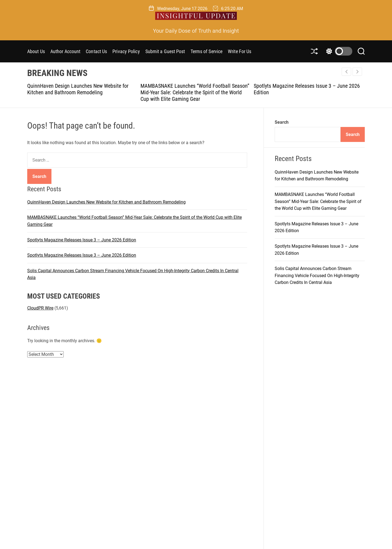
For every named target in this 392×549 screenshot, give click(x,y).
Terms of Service (207, 51)
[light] (338, 51)
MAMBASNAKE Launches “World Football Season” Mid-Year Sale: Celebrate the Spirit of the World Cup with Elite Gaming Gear (195, 92)
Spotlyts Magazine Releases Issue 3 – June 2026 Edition (82, 240)
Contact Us (96, 51)
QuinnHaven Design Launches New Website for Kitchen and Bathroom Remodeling (78, 89)
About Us (36, 51)
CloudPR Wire (40, 308)
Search (282, 122)
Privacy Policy (126, 51)
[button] (357, 72)
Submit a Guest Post (165, 51)
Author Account (65, 51)
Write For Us (240, 51)
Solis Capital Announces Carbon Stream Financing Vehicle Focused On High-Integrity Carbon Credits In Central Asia (317, 275)
